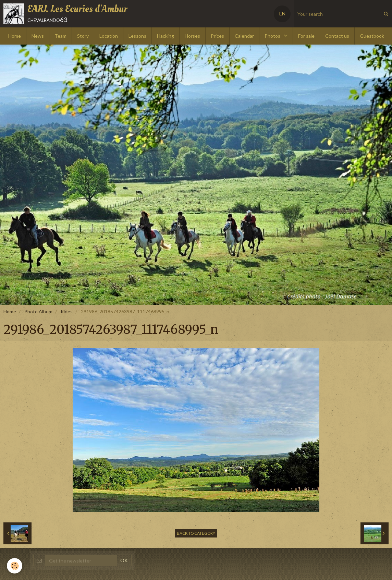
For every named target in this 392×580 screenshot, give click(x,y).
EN (282, 14)
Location (109, 36)
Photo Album (38, 311)
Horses (192, 36)
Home (15, 36)
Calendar (244, 36)
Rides (67, 311)
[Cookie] (15, 566)
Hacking (166, 36)
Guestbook (372, 36)
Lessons (137, 36)
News (38, 36)
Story (83, 36)
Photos (273, 36)
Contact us (337, 36)
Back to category (196, 533)
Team (60, 36)
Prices (217, 36)
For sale (306, 36)
